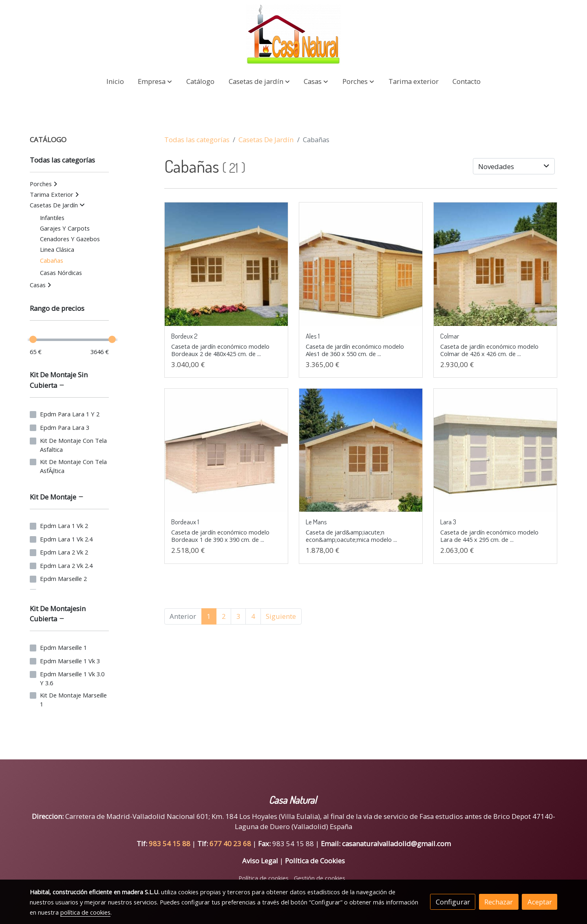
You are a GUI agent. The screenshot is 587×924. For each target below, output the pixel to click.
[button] (155, 81)
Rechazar (499, 902)
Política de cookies (264, 878)
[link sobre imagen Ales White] (361, 264)
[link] (293, 35)
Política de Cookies (315, 861)
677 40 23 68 (231, 844)
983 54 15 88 (170, 844)
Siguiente (281, 616)
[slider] (33, 339)
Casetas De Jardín (266, 140)
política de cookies (85, 912)
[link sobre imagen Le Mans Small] (361, 450)
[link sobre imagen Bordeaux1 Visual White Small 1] (226, 450)
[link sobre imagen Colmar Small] (495, 264)
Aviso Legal (260, 861)
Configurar (453, 902)
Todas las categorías (197, 140)
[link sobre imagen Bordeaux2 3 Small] (226, 264)
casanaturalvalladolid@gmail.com (396, 844)
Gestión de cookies (320, 878)
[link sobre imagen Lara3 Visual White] (495, 450)
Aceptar (540, 902)
